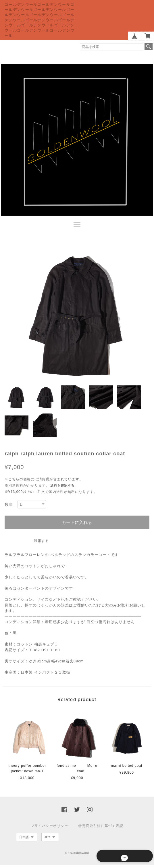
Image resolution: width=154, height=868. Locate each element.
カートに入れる (77, 525)
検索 (149, 47)
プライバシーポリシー (49, 829)
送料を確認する (62, 488)
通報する (41, 544)
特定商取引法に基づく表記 (101, 829)
